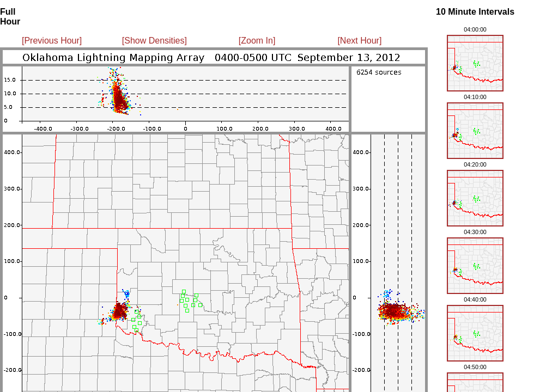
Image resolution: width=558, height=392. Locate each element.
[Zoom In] (257, 41)
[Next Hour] (359, 41)
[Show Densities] (154, 41)
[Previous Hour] (52, 41)
